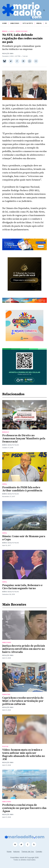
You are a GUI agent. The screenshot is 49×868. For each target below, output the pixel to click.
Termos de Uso (28, 851)
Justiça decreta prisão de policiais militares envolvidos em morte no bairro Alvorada (24, 652)
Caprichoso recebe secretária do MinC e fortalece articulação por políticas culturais (23, 704)
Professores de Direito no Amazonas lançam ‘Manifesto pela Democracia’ (24, 441)
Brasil (39, 23)
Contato (39, 851)
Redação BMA (8, 56)
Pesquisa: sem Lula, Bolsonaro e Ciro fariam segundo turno (22, 589)
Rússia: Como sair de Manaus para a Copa (24, 541)
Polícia (5, 749)
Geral (5, 487)
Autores (17, 851)
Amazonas (15, 23)
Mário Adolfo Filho (11, 448)
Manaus (6, 435)
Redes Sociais (22, 34)
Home (4, 23)
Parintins (6, 697)
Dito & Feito (28, 23)
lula (12, 34)
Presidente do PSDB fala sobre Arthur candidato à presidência (22, 492)
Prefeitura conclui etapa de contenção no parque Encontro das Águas (24, 811)
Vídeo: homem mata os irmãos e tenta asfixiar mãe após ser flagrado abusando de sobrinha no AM (24, 757)
